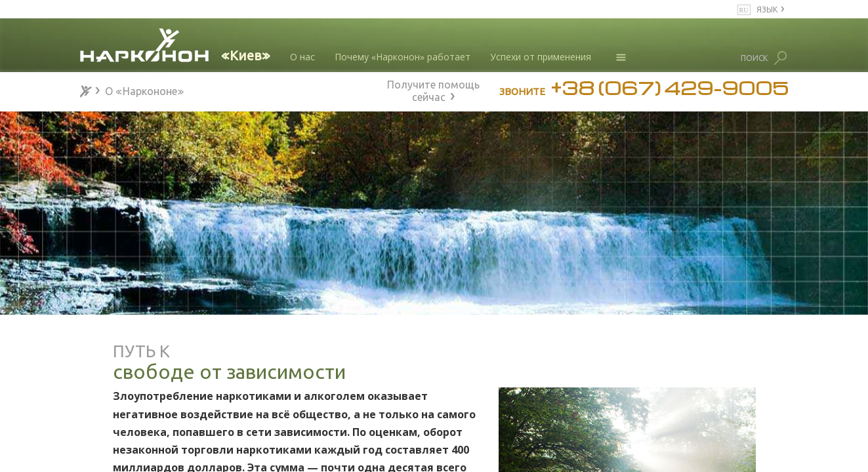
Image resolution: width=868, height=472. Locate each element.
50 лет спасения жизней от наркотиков (167, 442)
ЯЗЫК (767, 9)
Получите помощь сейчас (433, 89)
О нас (302, 57)
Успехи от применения (541, 57)
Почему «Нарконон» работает (403, 57)
